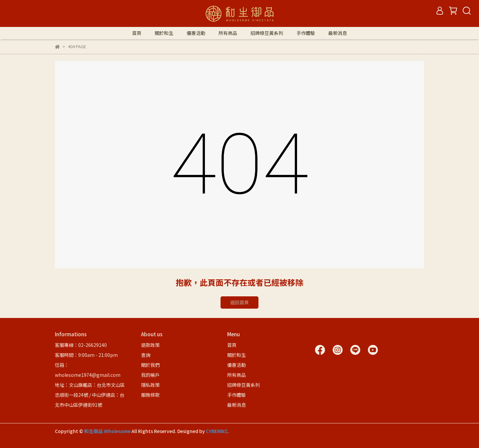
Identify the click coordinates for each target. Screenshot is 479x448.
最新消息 (338, 33)
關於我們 (150, 365)
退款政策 (150, 345)
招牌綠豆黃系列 (267, 33)
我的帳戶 (150, 375)
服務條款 (150, 395)
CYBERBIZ (217, 431)
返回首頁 (239, 302)
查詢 (146, 355)
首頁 (137, 33)
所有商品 (228, 33)
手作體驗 (306, 33)
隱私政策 (150, 385)
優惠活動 (196, 33)
